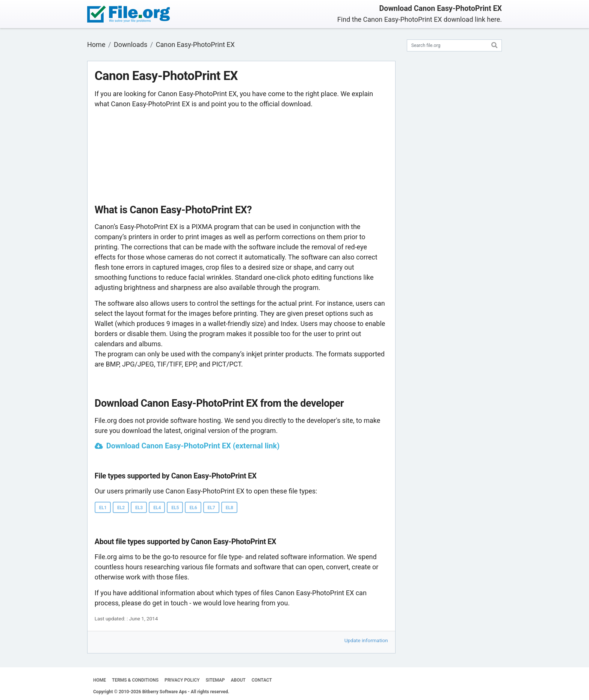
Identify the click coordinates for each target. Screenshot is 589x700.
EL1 (103, 508)
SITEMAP (215, 680)
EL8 (230, 508)
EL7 (211, 508)
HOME (100, 680)
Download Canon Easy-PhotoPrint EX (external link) (193, 446)
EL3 (139, 508)
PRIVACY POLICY (182, 680)
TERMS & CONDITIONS (135, 680)
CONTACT (262, 680)
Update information (366, 640)
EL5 (175, 508)
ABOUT (238, 680)
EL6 (193, 508)
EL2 (121, 508)
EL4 (157, 508)
